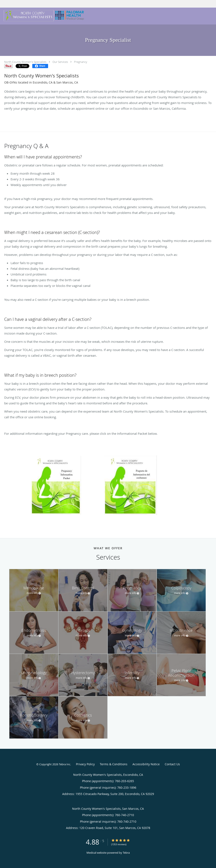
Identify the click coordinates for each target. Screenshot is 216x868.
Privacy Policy (85, 764)
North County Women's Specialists (25, 62)
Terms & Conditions (114, 764)
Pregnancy (81, 62)
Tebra (126, 853)
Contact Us (172, 764)
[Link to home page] (43, 16)
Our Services (60, 62)
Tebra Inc (65, 764)
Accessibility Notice (146, 764)
